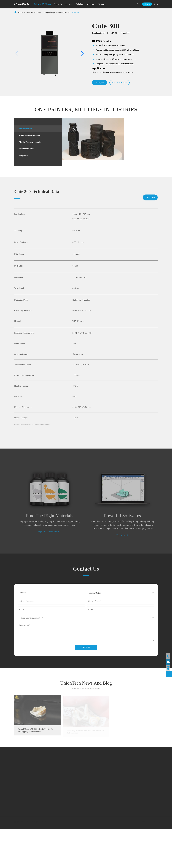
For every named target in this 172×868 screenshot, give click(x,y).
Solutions (80, 4)
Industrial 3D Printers (42, 4)
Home (20, 12)
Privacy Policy (153, 860)
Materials (58, 4)
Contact (147, 4)
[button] (17, 54)
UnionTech (27, 860)
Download (150, 222)
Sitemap (143, 860)
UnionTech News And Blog (86, 720)
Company (91, 4)
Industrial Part (25, 130)
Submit (86, 683)
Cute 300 (76, 12)
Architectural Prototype (30, 137)
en (155, 4)
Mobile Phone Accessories (31, 144)
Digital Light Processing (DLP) (57, 12)
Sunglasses (23, 158)
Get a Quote (100, 83)
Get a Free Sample (122, 83)
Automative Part (26, 151)
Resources (102, 4)
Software (69, 4)
